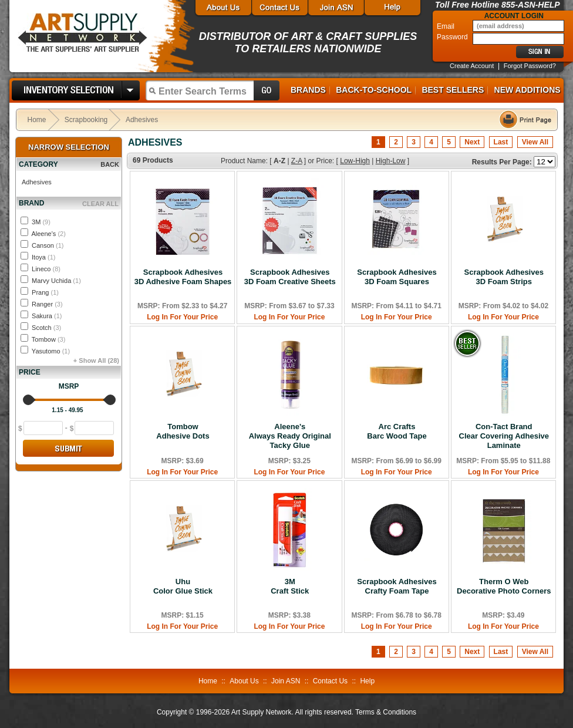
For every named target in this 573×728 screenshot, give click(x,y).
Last (501, 142)
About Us (244, 681)
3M (41, 222)
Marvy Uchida (56, 281)
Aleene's (48, 234)
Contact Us (330, 681)
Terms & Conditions (386, 712)
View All (535, 142)
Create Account (472, 66)
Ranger (47, 304)
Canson (48, 245)
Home (37, 120)
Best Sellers (453, 90)
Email (446, 26)
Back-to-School (374, 90)
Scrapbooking (86, 120)
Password (453, 37)
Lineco (46, 269)
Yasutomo (51, 351)
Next (472, 142)
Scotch (46, 328)
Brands (308, 90)
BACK (110, 164)
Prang (45, 292)
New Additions (528, 90)
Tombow (48, 339)
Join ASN (286, 681)
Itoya (43, 257)
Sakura (47, 316)
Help (367, 681)
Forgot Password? (530, 66)
